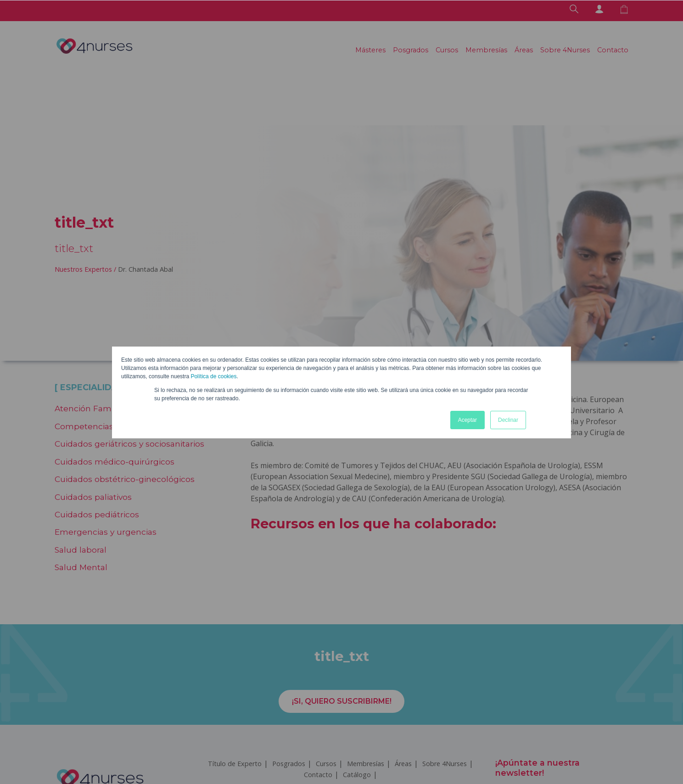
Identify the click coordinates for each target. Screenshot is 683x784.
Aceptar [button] (467, 420)
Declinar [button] (508, 420)
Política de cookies (213, 376)
